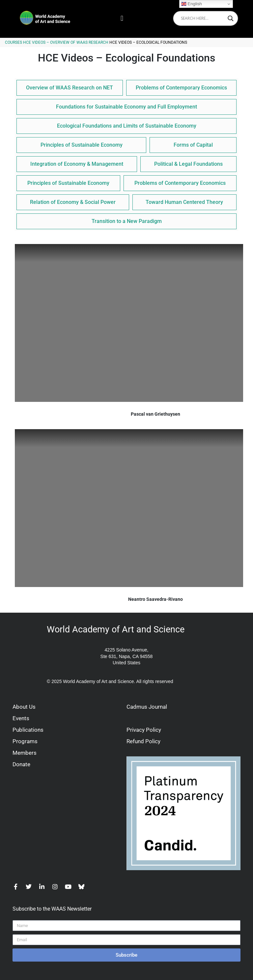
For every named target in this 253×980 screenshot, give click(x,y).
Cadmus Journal (147, 707)
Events (21, 718)
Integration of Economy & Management (77, 164)
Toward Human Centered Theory (184, 202)
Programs (25, 741)
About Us (24, 707)
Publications (28, 730)
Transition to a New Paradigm (127, 221)
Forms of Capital (193, 145)
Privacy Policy (144, 730)
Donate (21, 764)
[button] (122, 18)
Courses (14, 42)
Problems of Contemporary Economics (181, 88)
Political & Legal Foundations (188, 164)
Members (25, 753)
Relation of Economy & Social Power (73, 202)
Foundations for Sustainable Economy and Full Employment (126, 107)
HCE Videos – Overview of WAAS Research (66, 42)
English (192, 4)
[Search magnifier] (231, 18)
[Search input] (203, 18)
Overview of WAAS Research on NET (70, 88)
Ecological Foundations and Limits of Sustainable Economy (127, 126)
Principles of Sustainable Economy (82, 145)
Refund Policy (143, 741)
